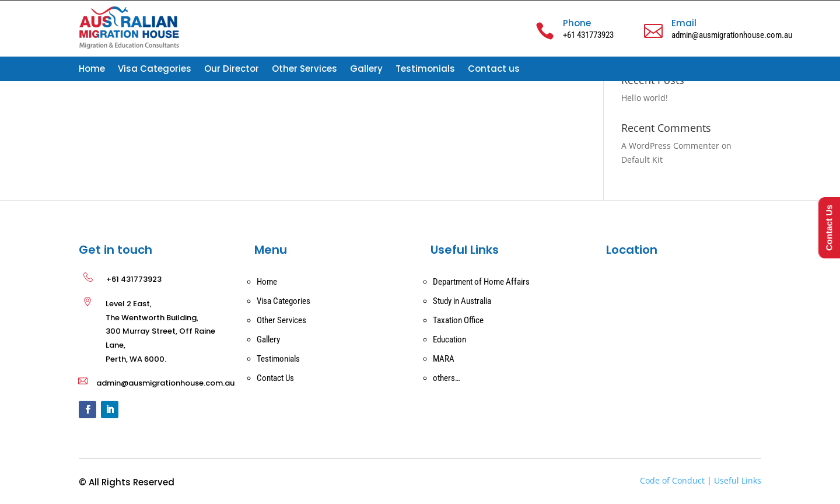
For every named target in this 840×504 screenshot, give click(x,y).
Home (92, 70)
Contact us (494, 70)
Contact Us (275, 378)
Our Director (232, 70)
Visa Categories (155, 70)
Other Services (304, 70)
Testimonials (425, 70)
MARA (444, 359)
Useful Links (738, 480)
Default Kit (642, 160)
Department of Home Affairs (481, 282)
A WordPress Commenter (670, 146)
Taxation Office (458, 320)
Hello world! (645, 98)
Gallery (366, 70)
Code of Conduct (672, 480)
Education (449, 339)
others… (447, 378)
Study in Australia (462, 301)
